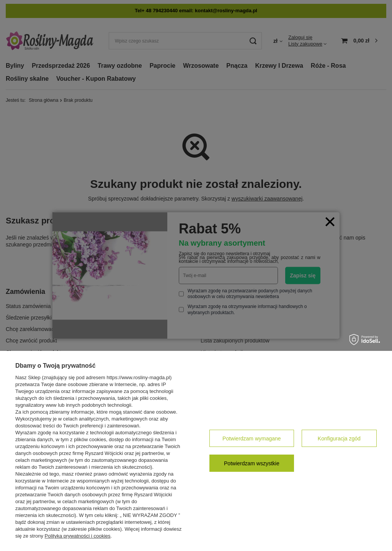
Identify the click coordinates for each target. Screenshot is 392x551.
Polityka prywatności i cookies (78, 536)
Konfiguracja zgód (339, 439)
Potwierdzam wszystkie (252, 463)
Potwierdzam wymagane (252, 439)
